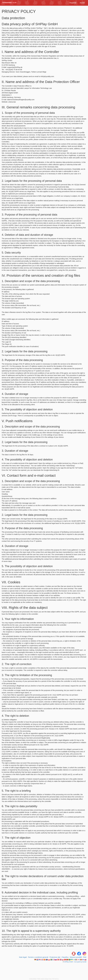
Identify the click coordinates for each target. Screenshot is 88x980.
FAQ (85, 957)
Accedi (82, 3)
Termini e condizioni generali (38, 957)
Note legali (23, 957)
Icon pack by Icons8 (80, 962)
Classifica (65, 957)
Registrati (73, 3)
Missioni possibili (76, 957)
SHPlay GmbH (69, 962)
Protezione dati (55, 957)
